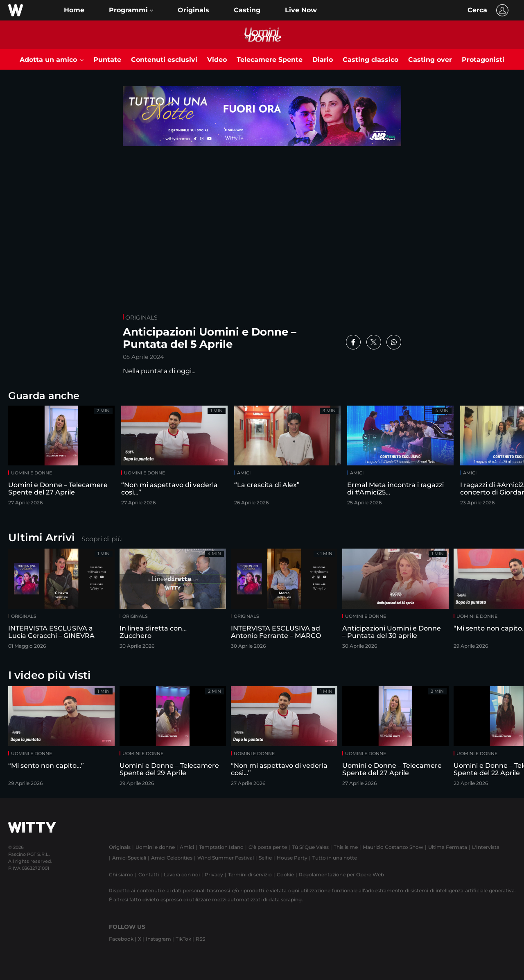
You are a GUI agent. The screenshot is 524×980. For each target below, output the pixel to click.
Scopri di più (102, 539)
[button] (131, 10)
